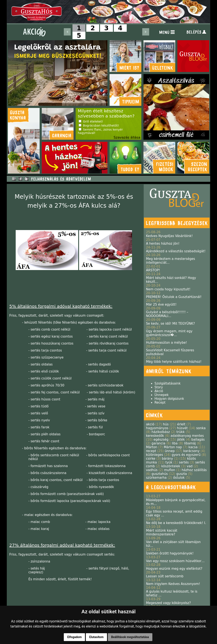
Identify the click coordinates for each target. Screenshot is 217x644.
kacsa (193, 447)
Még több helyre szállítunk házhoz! (174, 362)
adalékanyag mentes (187, 436)
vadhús (152, 470)
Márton (152, 447)
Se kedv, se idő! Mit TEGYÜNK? (170, 324)
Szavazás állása (127, 137)
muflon (170, 470)
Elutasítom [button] (96, 637)
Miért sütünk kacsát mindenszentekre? (162, 532)
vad (190, 466)
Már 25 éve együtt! (161, 305)
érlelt (181, 424)
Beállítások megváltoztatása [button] (130, 637)
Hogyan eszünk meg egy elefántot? (174, 569)
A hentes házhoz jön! (163, 244)
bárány (167, 459)
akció (150, 424)
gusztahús (160, 474)
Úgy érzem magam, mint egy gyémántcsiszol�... (169, 333)
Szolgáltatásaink (168, 383)
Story (159, 387)
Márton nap (173, 447)
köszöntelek (171, 466)
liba (175, 443)
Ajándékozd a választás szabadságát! (176, 251)
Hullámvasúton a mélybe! (166, 343)
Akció (159, 391)
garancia (158, 443)
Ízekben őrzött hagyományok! (170, 553)
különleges (155, 455)
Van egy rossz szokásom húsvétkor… (175, 561)
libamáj (190, 443)
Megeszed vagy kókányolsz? (168, 603)
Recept (160, 403)
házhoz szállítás (194, 470)
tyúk (169, 462)
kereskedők (155, 436)
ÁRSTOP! (153, 270)
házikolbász (161, 432)
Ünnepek (162, 395)
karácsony (191, 451)
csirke (151, 459)
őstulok (179, 478)
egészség (161, 440)
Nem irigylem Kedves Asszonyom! (173, 584)
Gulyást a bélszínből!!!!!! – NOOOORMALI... (167, 314)
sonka (201, 428)
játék (181, 440)
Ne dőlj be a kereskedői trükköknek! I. (176, 523)
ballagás (198, 440)
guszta (182, 474)
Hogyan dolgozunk (169, 399)
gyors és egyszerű (186, 455)
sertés (184, 462)
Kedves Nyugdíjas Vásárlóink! (169, 236)
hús (166, 424)
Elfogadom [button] (74, 637)
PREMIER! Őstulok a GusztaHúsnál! (174, 297)
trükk (180, 432)
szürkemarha (156, 478)
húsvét (182, 428)
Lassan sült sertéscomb (165, 576)
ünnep (170, 451)
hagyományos (157, 428)
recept (151, 451)
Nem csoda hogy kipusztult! (168, 289)
